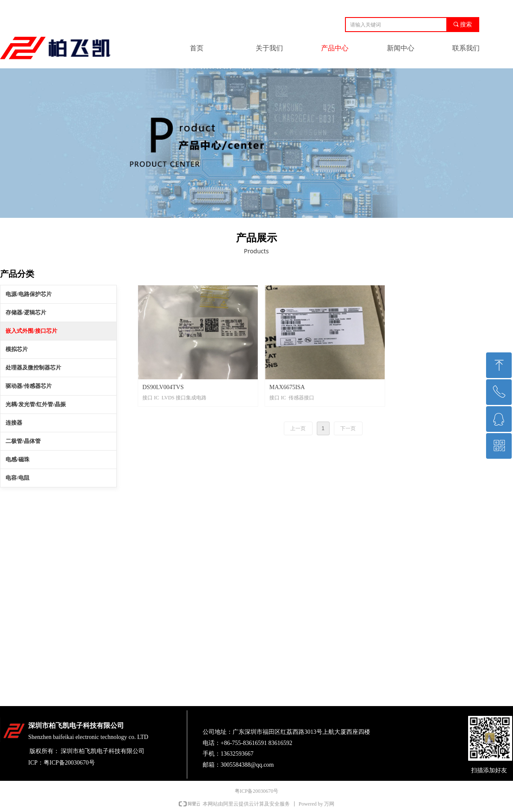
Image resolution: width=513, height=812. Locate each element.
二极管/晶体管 (23, 441)
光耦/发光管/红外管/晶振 (36, 404)
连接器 (14, 423)
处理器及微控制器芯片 (33, 368)
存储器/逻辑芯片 (26, 312)
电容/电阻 (18, 478)
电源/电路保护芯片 (29, 294)
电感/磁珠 (18, 459)
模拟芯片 (17, 349)
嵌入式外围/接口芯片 (31, 331)
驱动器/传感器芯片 (29, 386)
